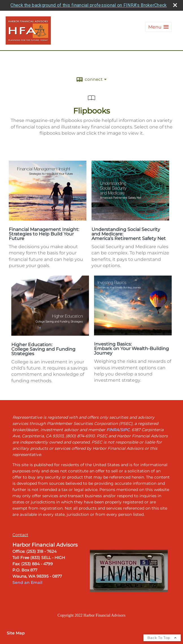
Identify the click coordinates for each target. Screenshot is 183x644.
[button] (158, 27)
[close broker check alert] (175, 5)
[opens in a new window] (48, 219)
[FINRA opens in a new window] (113, 430)
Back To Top (162, 638)
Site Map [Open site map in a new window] (16, 633)
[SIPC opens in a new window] (125, 430)
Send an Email (28, 582)
